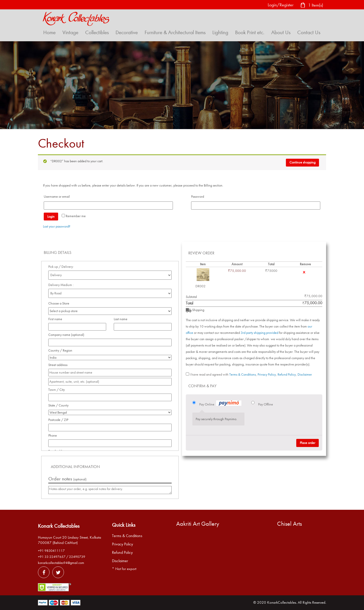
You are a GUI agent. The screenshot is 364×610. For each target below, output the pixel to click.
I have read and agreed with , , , (251, 374)
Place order (308, 443)
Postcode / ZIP (60, 420)
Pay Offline (266, 404)
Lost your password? (57, 226)
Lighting (220, 32)
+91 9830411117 (51, 551)
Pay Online (220, 404)
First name (57, 319)
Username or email (58, 197)
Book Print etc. (250, 32)
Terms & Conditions (243, 374)
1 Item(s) (312, 5)
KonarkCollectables (282, 602)
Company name (66, 335)
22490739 (77, 557)
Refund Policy (287, 374)
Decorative (127, 32)
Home (49, 32)
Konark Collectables (59, 526)
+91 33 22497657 (52, 557)
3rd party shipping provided (259, 333)
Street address (59, 365)
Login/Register (281, 5)
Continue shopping (302, 162)
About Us (281, 32)
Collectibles (97, 32)
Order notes (67, 479)
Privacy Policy (267, 374)
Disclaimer (305, 374)
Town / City (58, 390)
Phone (54, 435)
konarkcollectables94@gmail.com (61, 563)
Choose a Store (59, 303)
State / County (60, 405)
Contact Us (309, 32)
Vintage (70, 32)
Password (199, 197)
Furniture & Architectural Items (175, 32)
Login (51, 217)
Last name (122, 319)
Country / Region (62, 350)
